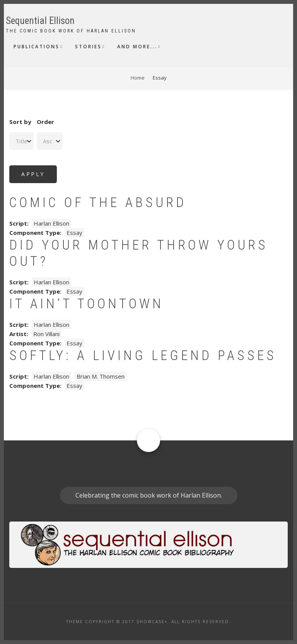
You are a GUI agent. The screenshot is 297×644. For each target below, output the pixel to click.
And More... (137, 47)
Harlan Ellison (51, 223)
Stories (88, 47)
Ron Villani (46, 334)
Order (45, 122)
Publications (37, 47)
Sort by (20, 122)
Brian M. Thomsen (101, 376)
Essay (74, 233)
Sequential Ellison (40, 21)
